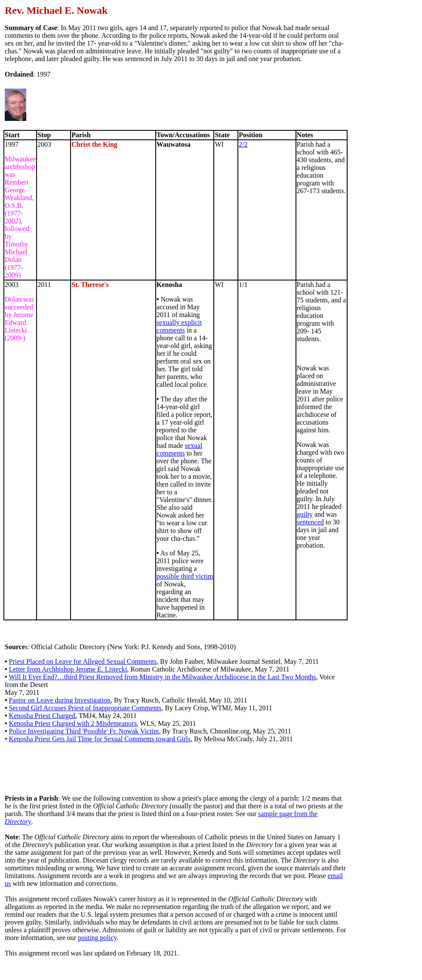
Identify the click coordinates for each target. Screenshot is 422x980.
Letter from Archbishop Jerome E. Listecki (68, 669)
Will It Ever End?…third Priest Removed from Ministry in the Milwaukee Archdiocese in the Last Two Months (162, 677)
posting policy (97, 938)
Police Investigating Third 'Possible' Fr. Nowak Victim (84, 731)
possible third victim (185, 576)
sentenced (310, 522)
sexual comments (180, 449)
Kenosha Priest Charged (42, 716)
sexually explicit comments (179, 326)
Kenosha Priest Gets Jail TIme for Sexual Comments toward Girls (100, 739)
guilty (305, 514)
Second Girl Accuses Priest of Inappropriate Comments (85, 708)
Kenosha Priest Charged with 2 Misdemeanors (73, 723)
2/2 (243, 144)
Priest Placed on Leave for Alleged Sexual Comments (83, 661)
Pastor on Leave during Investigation (60, 700)
